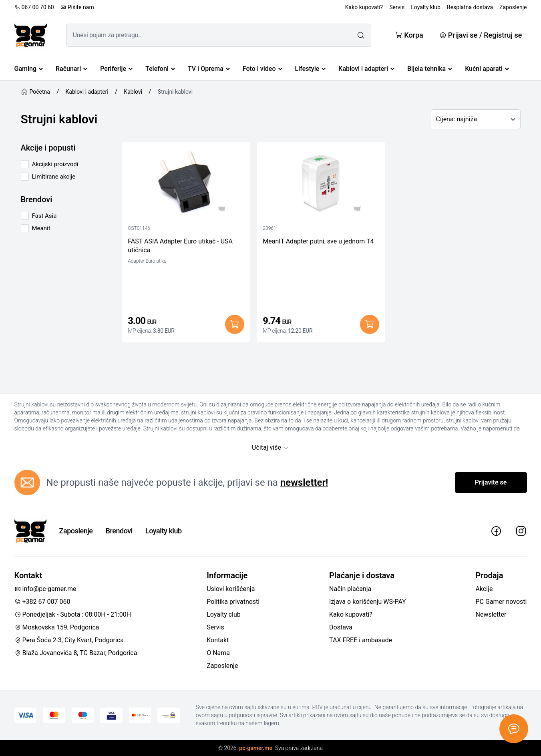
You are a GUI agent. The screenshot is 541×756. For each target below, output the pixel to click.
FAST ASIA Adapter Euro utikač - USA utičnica (180, 246)
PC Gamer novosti (501, 602)
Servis (397, 7)
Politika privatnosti (233, 602)
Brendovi (119, 531)
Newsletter (491, 614)
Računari (71, 69)
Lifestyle (311, 69)
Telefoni (160, 69)
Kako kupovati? (364, 7)
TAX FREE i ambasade (361, 640)
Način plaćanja (350, 589)
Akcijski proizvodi (55, 164)
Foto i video (262, 69)
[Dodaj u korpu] (235, 324)
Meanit (41, 228)
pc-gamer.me (256, 748)
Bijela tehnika (430, 69)
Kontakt (218, 640)
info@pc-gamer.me (45, 589)
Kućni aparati (487, 69)
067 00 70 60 (34, 7)
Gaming (29, 69)
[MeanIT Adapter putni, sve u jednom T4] (321, 184)
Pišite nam (77, 7)
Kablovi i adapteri (366, 69)
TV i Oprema (209, 69)
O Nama (218, 653)
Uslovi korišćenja (231, 589)
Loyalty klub (426, 7)
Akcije (484, 589)
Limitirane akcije (54, 177)
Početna (35, 92)
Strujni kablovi (175, 92)
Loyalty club (224, 614)
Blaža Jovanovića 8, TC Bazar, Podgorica (76, 653)
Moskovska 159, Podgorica (57, 627)
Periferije (116, 69)
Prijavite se (491, 482)
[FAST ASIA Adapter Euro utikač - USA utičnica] (186, 184)
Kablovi (133, 92)
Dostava (341, 627)
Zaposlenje (513, 7)
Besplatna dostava (470, 7)
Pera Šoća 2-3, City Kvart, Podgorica (69, 640)
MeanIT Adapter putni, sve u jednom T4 (318, 241)
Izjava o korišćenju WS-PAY (368, 602)
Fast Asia (44, 216)
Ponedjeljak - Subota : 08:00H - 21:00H (73, 614)
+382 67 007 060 (42, 602)
